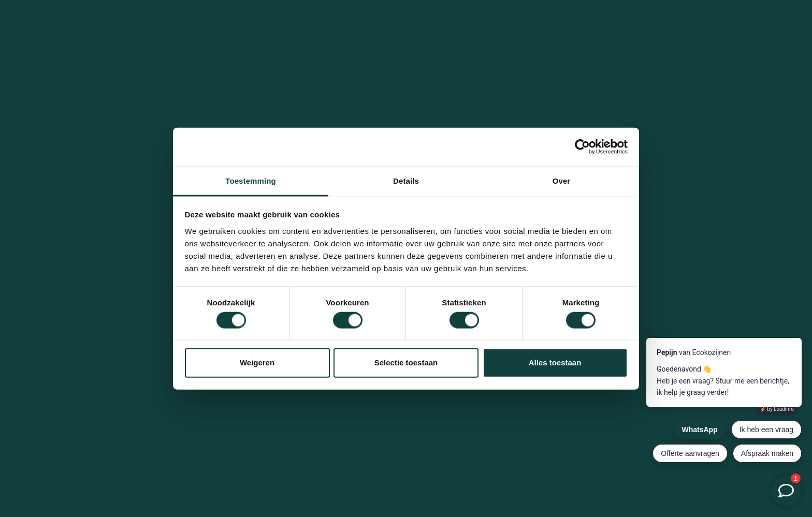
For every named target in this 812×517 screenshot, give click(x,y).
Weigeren (257, 363)
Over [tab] (562, 180)
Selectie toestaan (406, 363)
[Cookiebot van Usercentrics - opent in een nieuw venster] (582, 147)
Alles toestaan (555, 363)
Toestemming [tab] (251, 180)
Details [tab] (406, 180)
